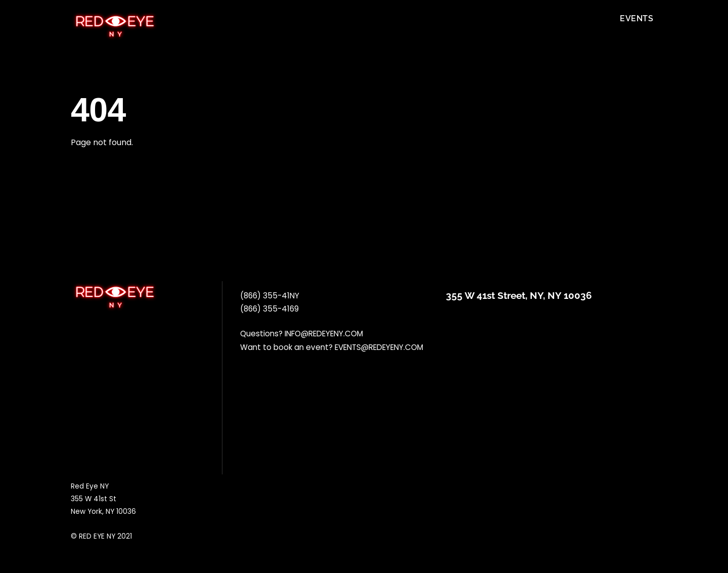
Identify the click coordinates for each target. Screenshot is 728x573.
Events (636, 18)
